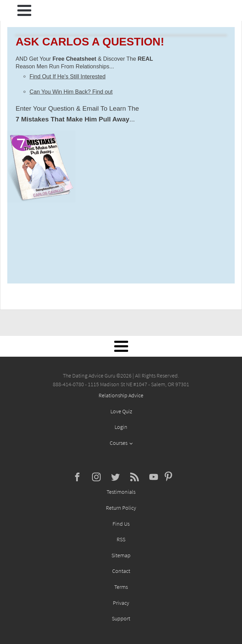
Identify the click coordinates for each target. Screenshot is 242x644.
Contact (121, 571)
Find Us (121, 524)
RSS (121, 539)
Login (121, 427)
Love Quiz (121, 411)
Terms (121, 587)
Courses (119, 443)
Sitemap (121, 555)
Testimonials (121, 492)
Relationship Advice (121, 395)
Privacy (121, 603)
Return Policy (121, 508)
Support (121, 618)
